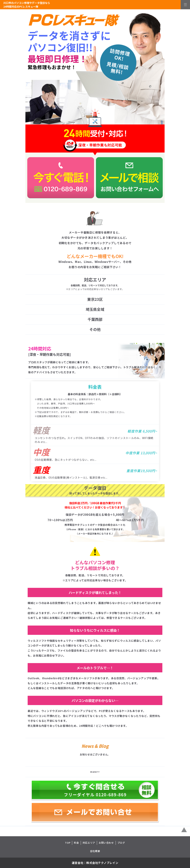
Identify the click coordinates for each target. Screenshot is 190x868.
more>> (95, 772)
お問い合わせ (106, 843)
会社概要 (95, 851)
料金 (76, 843)
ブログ (121, 843)
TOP (68, 843)
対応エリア (89, 843)
